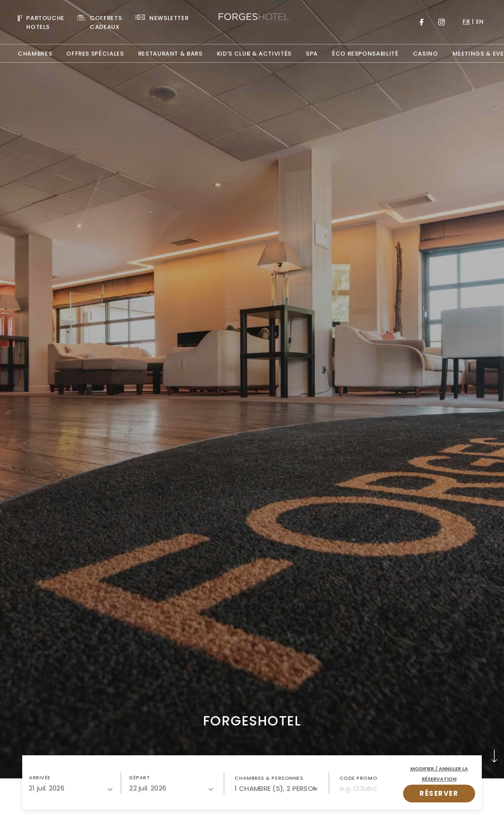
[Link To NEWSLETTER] (162, 18)
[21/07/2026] (71, 788)
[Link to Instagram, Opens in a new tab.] (442, 22)
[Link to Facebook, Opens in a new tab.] (422, 22)
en (480, 22)
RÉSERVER (439, 793)
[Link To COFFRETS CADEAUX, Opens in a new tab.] (100, 22)
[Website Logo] (252, 18)
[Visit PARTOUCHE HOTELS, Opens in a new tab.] (41, 22)
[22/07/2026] (171, 788)
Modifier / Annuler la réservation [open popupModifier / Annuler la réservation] (439, 774)
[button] (71, 783)
